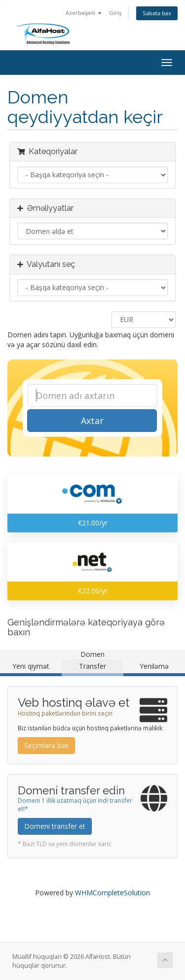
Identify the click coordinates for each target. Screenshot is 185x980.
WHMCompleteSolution (112, 893)
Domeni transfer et (55, 826)
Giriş (115, 13)
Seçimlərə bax (46, 745)
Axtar (92, 421)
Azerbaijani (84, 13)
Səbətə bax (157, 13)
